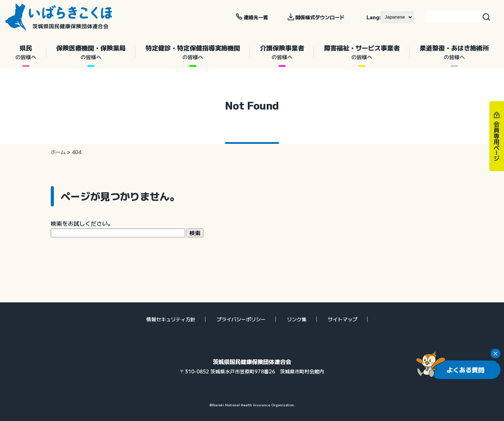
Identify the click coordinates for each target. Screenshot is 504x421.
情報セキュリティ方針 (171, 319)
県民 (26, 52)
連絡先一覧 (256, 17)
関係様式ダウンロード (320, 17)
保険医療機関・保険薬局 (91, 52)
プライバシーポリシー (241, 319)
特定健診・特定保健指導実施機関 (193, 52)
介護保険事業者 (282, 52)
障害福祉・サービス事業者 (362, 52)
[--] (397, 17)
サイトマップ (343, 319)
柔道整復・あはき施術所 (454, 52)
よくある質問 (465, 370)
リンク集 (297, 319)
